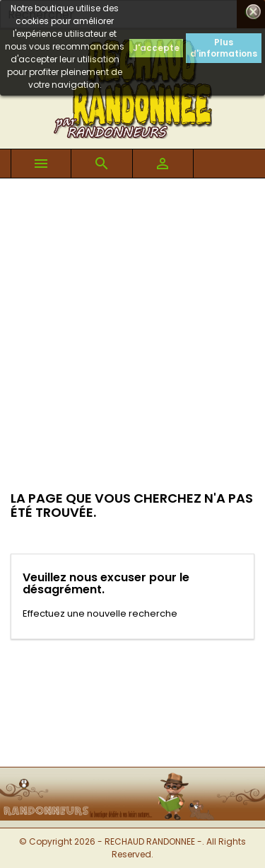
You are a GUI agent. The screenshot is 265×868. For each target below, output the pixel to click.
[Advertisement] (132, 318)
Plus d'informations (224, 48)
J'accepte (156, 48)
